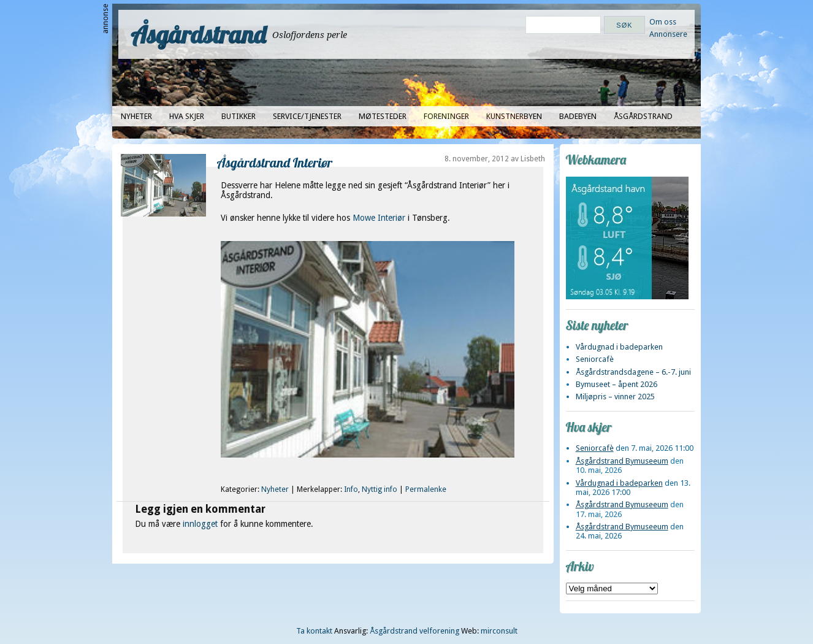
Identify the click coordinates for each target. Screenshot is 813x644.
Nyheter (136, 116)
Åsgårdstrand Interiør (275, 162)
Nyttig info (380, 489)
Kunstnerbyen (514, 116)
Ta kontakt (314, 631)
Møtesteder (383, 116)
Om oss (663, 22)
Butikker (239, 116)
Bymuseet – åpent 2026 (616, 384)
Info (351, 489)
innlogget (200, 524)
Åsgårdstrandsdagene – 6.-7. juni (633, 372)
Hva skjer (187, 116)
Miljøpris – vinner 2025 (615, 397)
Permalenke (426, 489)
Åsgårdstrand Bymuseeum (622, 461)
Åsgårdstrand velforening (414, 631)
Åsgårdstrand (198, 34)
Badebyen (578, 116)
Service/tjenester (307, 116)
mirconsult (499, 631)
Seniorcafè (595, 359)
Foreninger (446, 116)
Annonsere (668, 34)
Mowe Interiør (379, 218)
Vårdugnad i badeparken (619, 347)
